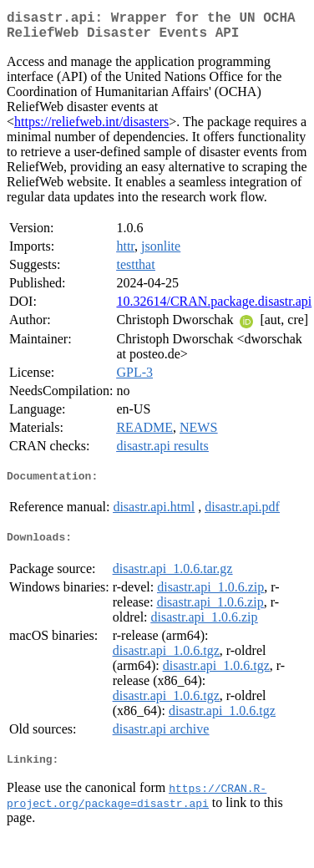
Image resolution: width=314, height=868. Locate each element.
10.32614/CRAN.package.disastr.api (214, 308)
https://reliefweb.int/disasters (91, 128)
